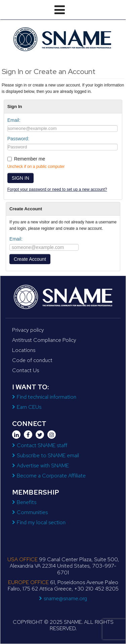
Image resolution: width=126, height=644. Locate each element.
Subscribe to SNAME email (48, 455)
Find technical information (47, 397)
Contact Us (26, 370)
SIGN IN (20, 178)
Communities (32, 512)
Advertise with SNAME (43, 466)
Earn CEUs (29, 407)
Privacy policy (28, 330)
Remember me (30, 159)
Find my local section (41, 522)
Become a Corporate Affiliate (51, 476)
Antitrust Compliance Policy (44, 340)
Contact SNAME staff (42, 445)
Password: (18, 139)
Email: (14, 120)
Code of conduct (32, 360)
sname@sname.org (65, 598)
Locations (24, 350)
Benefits (27, 502)
